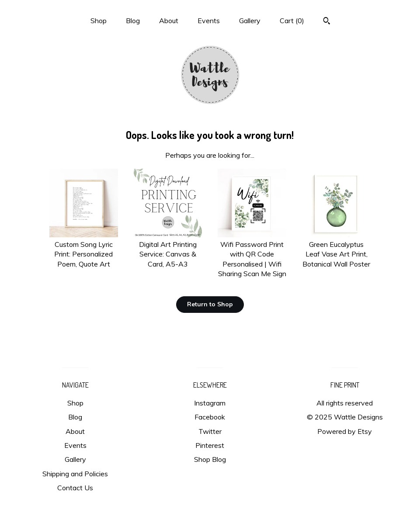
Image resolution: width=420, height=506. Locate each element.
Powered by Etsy (345, 431)
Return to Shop (210, 304)
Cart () (292, 21)
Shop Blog (210, 459)
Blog (133, 21)
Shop (99, 21)
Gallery (250, 21)
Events (209, 21)
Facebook (210, 417)
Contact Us (75, 488)
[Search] (327, 22)
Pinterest (210, 445)
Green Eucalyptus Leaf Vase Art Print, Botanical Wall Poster (336, 249)
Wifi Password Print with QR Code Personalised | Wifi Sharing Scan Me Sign (252, 254)
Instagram (210, 403)
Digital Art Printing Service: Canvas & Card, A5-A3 (168, 249)
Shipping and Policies (75, 474)
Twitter (210, 431)
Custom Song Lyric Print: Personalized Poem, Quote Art (84, 249)
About (169, 21)
